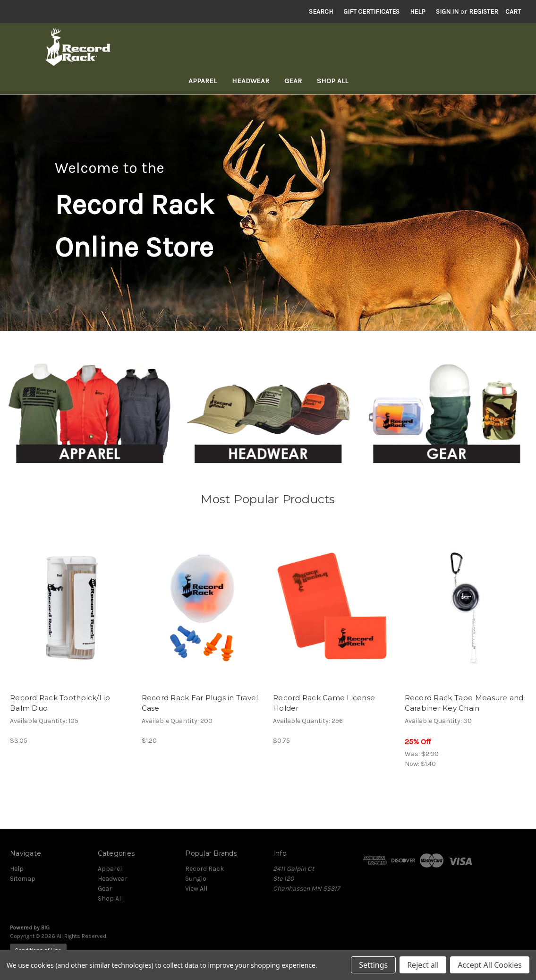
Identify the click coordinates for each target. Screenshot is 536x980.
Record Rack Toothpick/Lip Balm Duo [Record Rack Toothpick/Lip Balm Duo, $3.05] (60, 703)
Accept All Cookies (490, 965)
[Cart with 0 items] (513, 12)
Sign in (447, 12)
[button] (89, 415)
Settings (373, 965)
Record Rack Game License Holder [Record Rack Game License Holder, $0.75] (324, 703)
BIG (45, 928)
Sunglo (196, 879)
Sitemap (23, 879)
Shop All (332, 81)
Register (484, 12)
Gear (293, 81)
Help (418, 12)
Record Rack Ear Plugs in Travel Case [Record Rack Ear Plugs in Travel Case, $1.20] (200, 703)
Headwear (251, 81)
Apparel (203, 81)
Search (321, 12)
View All (196, 889)
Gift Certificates (371, 12)
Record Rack (204, 869)
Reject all (423, 965)
